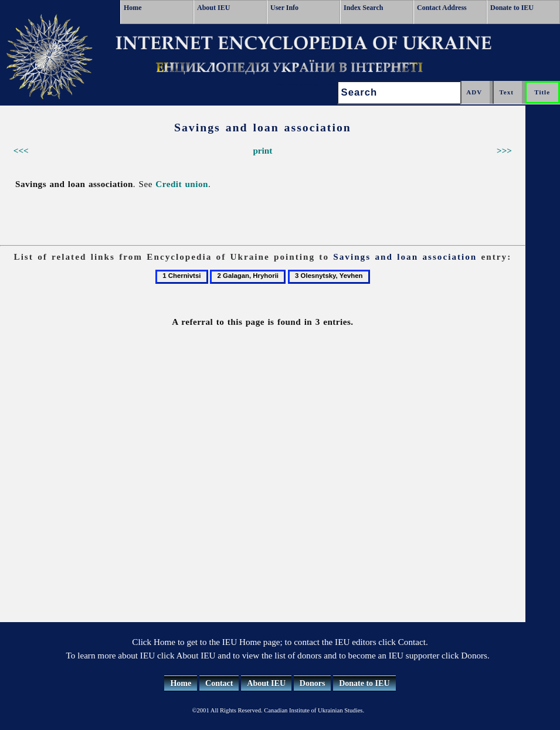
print (262, 150)
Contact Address (442, 8)
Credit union (182, 184)
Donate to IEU (512, 8)
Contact (219, 683)
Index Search (363, 8)
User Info (284, 8)
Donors (313, 683)
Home (133, 8)
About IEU (213, 8)
